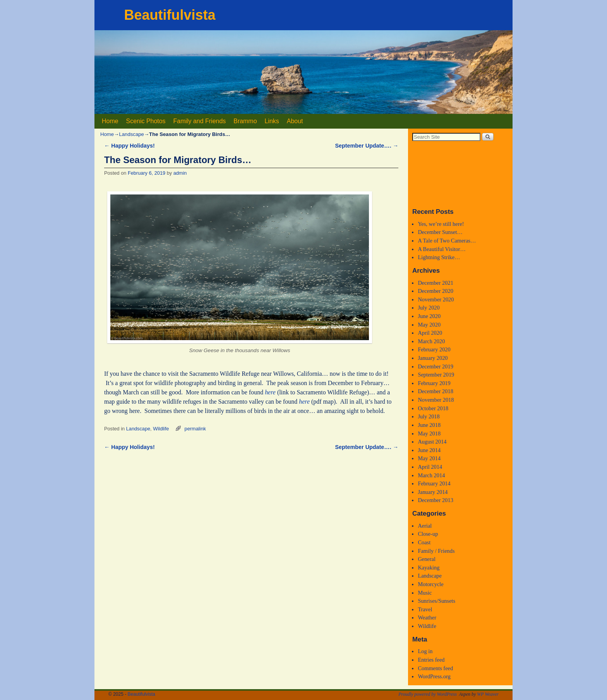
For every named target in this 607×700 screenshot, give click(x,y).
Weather (427, 617)
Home (110, 121)
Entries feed (431, 660)
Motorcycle (430, 584)
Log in (425, 651)
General (427, 559)
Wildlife (161, 429)
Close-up (428, 534)
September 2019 (436, 375)
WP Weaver (488, 694)
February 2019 (434, 383)
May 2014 (429, 458)
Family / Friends (436, 551)
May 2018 (429, 433)
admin (180, 173)
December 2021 (436, 283)
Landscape (131, 134)
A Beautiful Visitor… (442, 249)
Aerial (425, 526)
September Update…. (367, 146)
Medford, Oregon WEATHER (460, 174)
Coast (424, 542)
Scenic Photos (146, 121)
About (295, 121)
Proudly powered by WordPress (428, 694)
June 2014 (429, 450)
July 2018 (429, 416)
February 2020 (434, 349)
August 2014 (432, 442)
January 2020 (433, 358)
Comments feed (435, 668)
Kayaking (429, 568)
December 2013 (436, 500)
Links (272, 121)
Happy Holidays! (129, 146)
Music (425, 593)
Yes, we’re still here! (441, 224)
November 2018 (436, 400)
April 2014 (430, 467)
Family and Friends (200, 121)
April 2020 (430, 333)
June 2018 (429, 425)
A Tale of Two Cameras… (447, 241)
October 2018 (433, 408)
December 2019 (436, 366)
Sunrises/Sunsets (436, 601)
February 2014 (434, 483)
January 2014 (433, 492)
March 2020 (431, 341)
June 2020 (429, 316)
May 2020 (429, 325)
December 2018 (436, 391)
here (270, 392)
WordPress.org (434, 676)
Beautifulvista (170, 15)
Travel (425, 609)
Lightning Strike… (439, 257)
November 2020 (436, 299)
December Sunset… (440, 232)
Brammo (245, 121)
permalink (195, 429)
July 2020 (429, 308)
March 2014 (431, 475)
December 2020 (436, 291)
